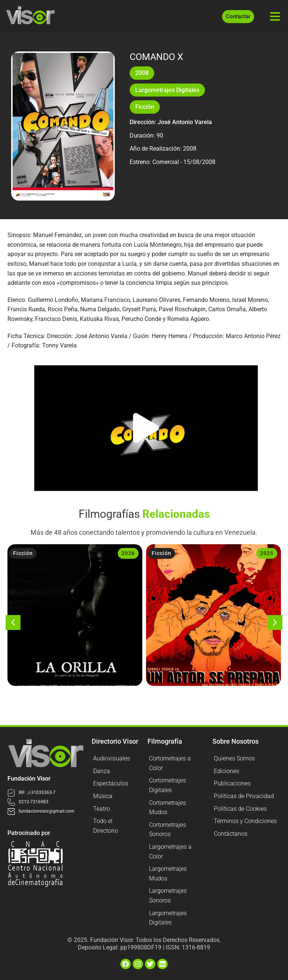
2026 (128, 553)
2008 (142, 73)
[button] (146, 428)
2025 (267, 553)
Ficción (145, 107)
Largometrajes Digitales (167, 90)
